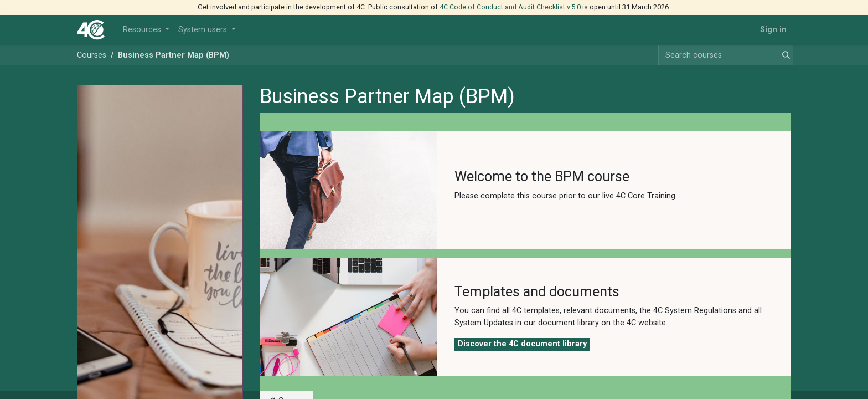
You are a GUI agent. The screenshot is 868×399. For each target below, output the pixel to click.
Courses (92, 55)
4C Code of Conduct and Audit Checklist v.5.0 (510, 7)
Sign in (773, 30)
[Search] (784, 55)
